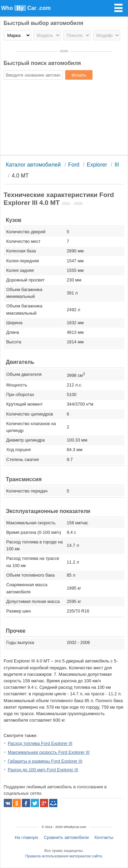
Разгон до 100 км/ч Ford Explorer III (43, 770)
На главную (26, 837)
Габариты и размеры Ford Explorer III (45, 761)
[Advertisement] (64, 118)
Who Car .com (26, 8)
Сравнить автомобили (66, 837)
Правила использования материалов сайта (63, 856)
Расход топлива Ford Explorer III (40, 743)
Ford (74, 165)
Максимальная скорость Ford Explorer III (49, 752)
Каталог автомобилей (33, 165)
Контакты (104, 837)
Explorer (97, 165)
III (117, 165)
